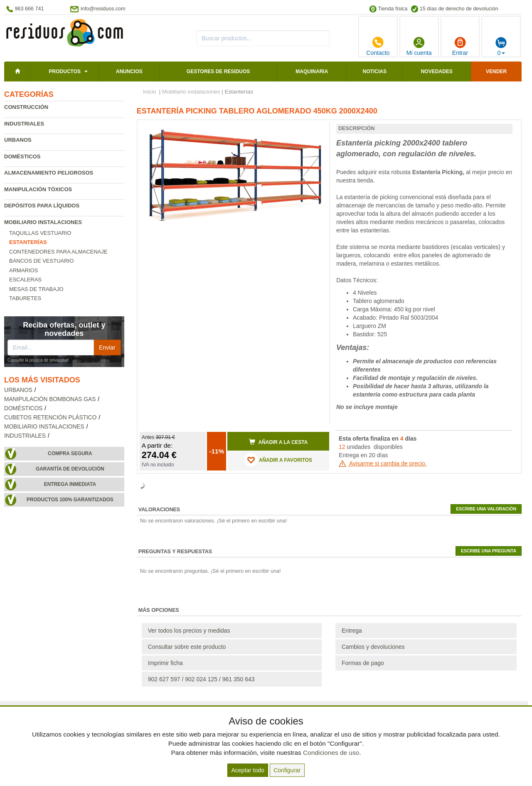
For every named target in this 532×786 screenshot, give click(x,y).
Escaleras (25, 280)
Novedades (437, 71)
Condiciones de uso (331, 753)
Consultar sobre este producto (187, 647)
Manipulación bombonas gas (50, 399)
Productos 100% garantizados (70, 500)
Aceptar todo (248, 770)
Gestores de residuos (218, 71)
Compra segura (70, 453)
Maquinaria (312, 71)
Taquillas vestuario (40, 233)
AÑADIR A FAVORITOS (278, 460)
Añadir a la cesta (278, 442)
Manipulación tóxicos (38, 189)
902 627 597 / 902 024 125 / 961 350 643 (201, 679)
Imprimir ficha (165, 663)
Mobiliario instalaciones (43, 222)
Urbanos (18, 140)
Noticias (375, 71)
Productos (65, 71)
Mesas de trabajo (36, 289)
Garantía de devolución (70, 469)
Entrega (352, 631)
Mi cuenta (419, 46)
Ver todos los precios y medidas (189, 631)
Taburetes (25, 298)
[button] (315, 130)
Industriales (24, 124)
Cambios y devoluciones (373, 647)
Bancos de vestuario (41, 261)
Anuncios (129, 71)
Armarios (23, 270)
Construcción (26, 107)
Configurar (287, 770)
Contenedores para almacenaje (58, 252)
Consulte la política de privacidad (38, 360)
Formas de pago (363, 663)
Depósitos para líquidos (42, 206)
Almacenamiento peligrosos (49, 173)
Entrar (460, 46)
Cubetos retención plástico (50, 418)
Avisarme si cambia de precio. (383, 463)
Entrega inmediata (70, 484)
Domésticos (22, 156)
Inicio (150, 92)
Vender (496, 71)
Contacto (378, 46)
